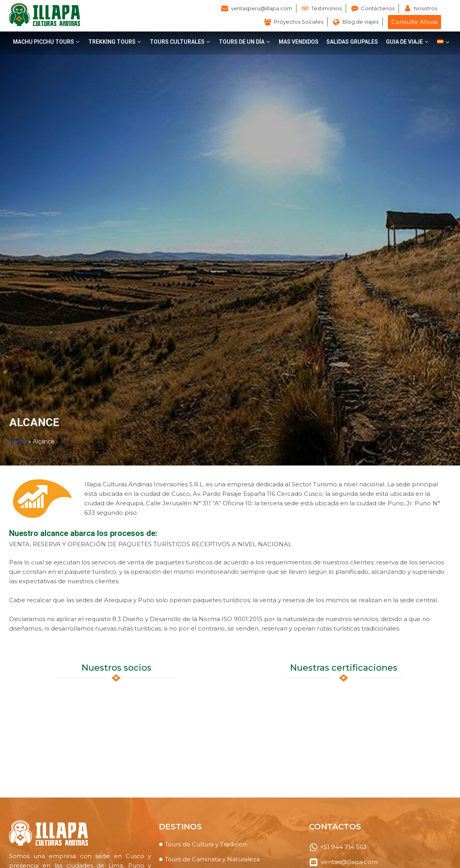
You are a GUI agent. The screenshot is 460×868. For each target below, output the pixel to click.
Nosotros (426, 8)
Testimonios (327, 8)
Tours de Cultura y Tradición (206, 844)
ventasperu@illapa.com (262, 8)
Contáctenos (378, 8)
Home (18, 441)
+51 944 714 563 (343, 847)
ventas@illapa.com (349, 862)
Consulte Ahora (414, 22)
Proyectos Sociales (299, 22)
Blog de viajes (360, 22)
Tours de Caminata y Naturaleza (212, 859)
